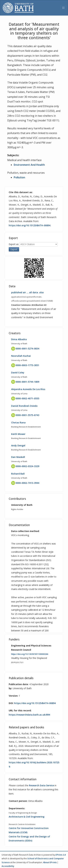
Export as (14, 244)
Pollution (19, 177)
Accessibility (8, 866)
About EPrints (50, 862)
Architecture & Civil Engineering (27, 817)
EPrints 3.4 (61, 855)
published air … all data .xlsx (27, 292)
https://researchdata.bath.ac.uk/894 (29, 715)
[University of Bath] (18, 8)
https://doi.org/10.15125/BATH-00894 (30, 225)
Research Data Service (41, 785)
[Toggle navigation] (63, 8)
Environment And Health (29, 165)
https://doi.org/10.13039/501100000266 (30, 654)
